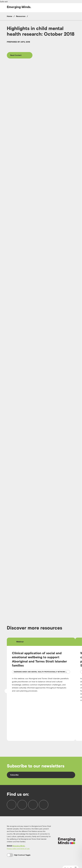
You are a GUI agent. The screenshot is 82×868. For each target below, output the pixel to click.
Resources (21, 16)
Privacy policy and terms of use (18, 849)
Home (10, 16)
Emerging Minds (19, 846)
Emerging (19, 7)
